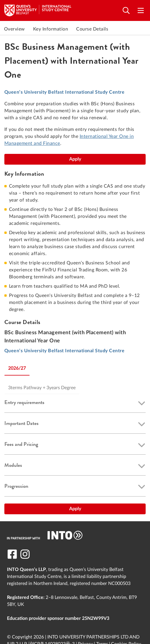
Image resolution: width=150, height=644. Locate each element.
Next (144, 29)
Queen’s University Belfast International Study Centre (64, 92)
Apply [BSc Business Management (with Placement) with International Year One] (75, 159)
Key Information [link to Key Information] (51, 29)
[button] (75, 403)
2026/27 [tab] (17, 368)
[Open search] (126, 11)
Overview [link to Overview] (15, 29)
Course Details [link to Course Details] (92, 29)
